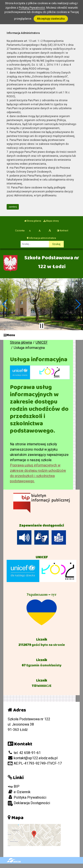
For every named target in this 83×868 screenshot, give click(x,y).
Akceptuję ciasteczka (51, 19)
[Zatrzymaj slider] (42, 326)
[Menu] (41, 335)
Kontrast (63, 231)
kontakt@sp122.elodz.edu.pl (33, 758)
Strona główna (33, 221)
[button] (5, 304)
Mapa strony (51, 221)
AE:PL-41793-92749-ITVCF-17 (35, 763)
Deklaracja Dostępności (29, 803)
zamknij (13, 207)
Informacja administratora (41, 238)
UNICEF (42, 342)
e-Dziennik (19, 792)
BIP (14, 786)
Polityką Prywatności (32, 8)
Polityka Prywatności (27, 797)
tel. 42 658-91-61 (24, 753)
